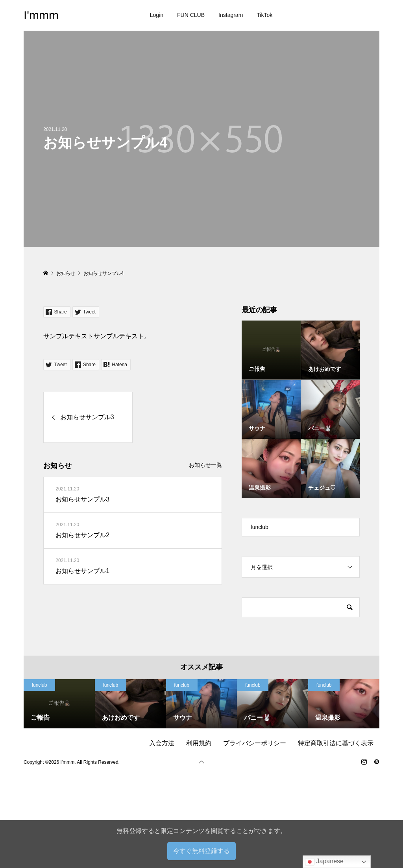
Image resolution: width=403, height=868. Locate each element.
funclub (260, 527)
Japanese (324, 862)
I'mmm (41, 15)
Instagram (231, 15)
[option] (59, 704)
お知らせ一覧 (205, 465)
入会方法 (162, 743)
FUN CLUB (191, 15)
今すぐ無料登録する (201, 851)
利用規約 (199, 743)
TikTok (264, 15)
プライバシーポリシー (255, 743)
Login (157, 15)
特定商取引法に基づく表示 (336, 743)
